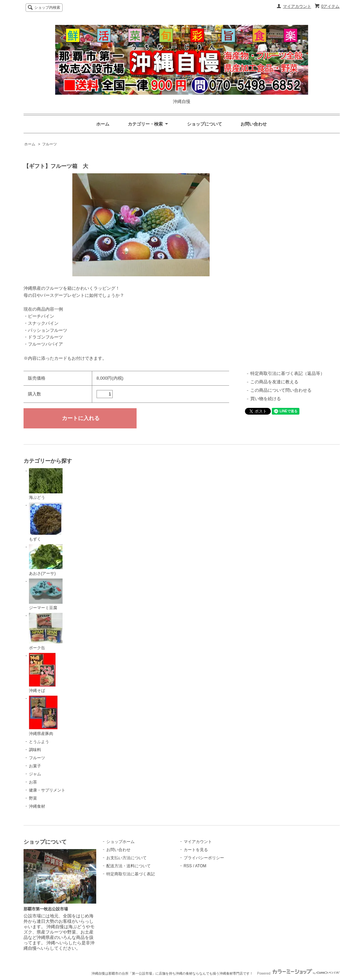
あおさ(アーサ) (46, 560)
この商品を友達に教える (274, 382)
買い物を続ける (266, 399)
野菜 (33, 798)
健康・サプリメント (47, 790)
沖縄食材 (37, 806)
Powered (298, 973)
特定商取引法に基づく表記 (131, 874)
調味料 (35, 750)
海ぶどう (46, 484)
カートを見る (196, 850)
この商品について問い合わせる (281, 390)
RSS (188, 866)
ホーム (103, 124)
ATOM (201, 866)
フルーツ (49, 144)
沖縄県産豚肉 (43, 716)
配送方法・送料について (129, 866)
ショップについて (205, 124)
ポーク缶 (46, 632)
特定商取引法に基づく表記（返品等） (287, 373)
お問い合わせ (254, 124)
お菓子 (35, 766)
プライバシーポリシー (204, 858)
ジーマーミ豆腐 (46, 594)
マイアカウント (297, 6)
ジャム (35, 774)
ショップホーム (120, 842)
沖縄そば (42, 673)
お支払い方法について (126, 858)
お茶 (33, 782)
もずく (46, 522)
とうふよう (39, 742)
